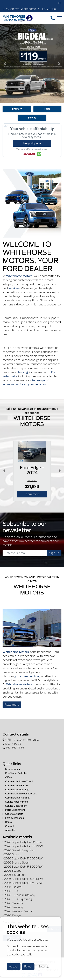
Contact (8, 826)
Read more (12, 705)
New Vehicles (11, 769)
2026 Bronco (12, 854)
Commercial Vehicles (15, 786)
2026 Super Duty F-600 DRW (23, 879)
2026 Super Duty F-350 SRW (23, 883)
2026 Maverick (13, 903)
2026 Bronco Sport (16, 863)
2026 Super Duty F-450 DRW (23, 846)
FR (60, 3)
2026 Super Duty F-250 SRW (22, 842)
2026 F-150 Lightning (17, 899)
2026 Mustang (13, 907)
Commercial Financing (16, 798)
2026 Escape (12, 871)
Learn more (32, 494)
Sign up (54, 553)
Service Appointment (15, 802)
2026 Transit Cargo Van (19, 850)
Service (32, 118)
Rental (8, 822)
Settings (44, 967)
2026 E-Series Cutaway (19, 895)
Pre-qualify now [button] (32, 143)
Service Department (15, 806)
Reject (28, 967)
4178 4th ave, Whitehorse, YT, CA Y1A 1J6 (29, 9)
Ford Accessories (13, 818)
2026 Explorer (13, 887)
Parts (47, 109)
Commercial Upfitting (16, 790)
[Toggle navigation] (59, 18)
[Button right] (60, 471)
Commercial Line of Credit (18, 781)
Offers (7, 777)
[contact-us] (53, 18)
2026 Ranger (12, 915)
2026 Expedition (14, 875)
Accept (14, 967)
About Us (9, 830)
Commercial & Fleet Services (20, 794)
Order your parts (13, 814)
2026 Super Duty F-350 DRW (23, 867)
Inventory (17, 109)
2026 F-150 (11, 891)
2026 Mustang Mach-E (18, 911)
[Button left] (4, 471)
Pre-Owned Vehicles (15, 773)
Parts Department (14, 810)
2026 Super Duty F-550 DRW (23, 859)
